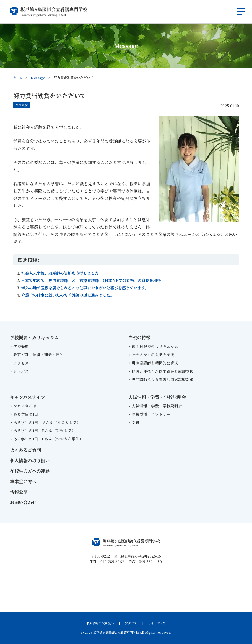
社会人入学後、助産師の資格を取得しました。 (65, 273)
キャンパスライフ (28, 397)
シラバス (21, 371)
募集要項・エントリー (151, 414)
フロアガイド (25, 406)
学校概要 (21, 347)
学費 (136, 422)
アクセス (21, 363)
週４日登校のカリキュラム (155, 347)
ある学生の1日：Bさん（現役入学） (44, 431)
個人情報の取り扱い (30, 461)
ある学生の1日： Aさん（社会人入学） (48, 422)
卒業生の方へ (23, 482)
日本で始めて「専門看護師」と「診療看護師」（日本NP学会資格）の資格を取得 (96, 280)
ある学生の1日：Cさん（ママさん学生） (48, 439)
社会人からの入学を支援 (153, 355)
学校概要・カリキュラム (34, 338)
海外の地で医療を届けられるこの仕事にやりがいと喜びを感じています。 (90, 288)
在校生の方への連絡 (30, 471)
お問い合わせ (23, 503)
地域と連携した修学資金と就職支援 (163, 371)
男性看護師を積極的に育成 (155, 363)
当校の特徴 (139, 338)
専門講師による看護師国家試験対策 (163, 379)
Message (39, 77)
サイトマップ (157, 623)
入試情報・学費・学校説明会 (157, 397)
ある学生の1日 (26, 414)
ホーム (18, 77)
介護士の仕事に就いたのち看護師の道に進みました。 (71, 295)
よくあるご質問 (25, 450)
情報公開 (19, 492)
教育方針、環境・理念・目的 (38, 355)
